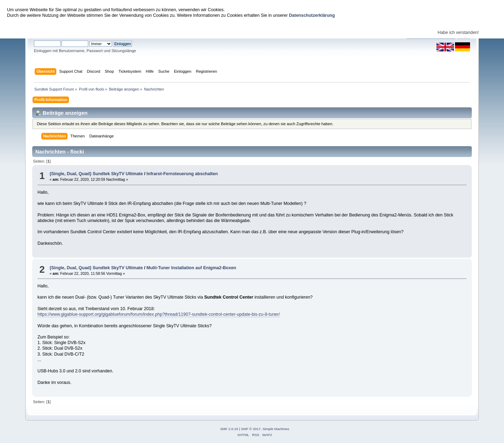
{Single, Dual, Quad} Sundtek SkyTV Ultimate (96, 174)
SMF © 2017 (251, 429)
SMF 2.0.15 (229, 429)
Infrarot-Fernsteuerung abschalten (182, 174)
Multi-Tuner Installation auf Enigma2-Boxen (191, 268)
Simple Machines (276, 429)
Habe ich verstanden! (458, 33)
